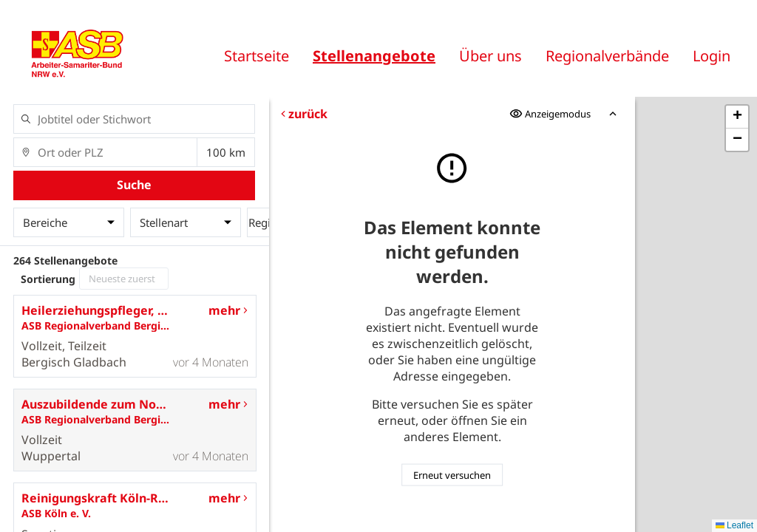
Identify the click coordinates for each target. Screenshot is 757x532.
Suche (134, 185)
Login (712, 56)
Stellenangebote (374, 56)
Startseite (257, 56)
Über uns (490, 56)
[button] (737, 117)
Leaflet (734, 525)
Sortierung (48, 279)
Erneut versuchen (452, 475)
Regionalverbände (607, 56)
